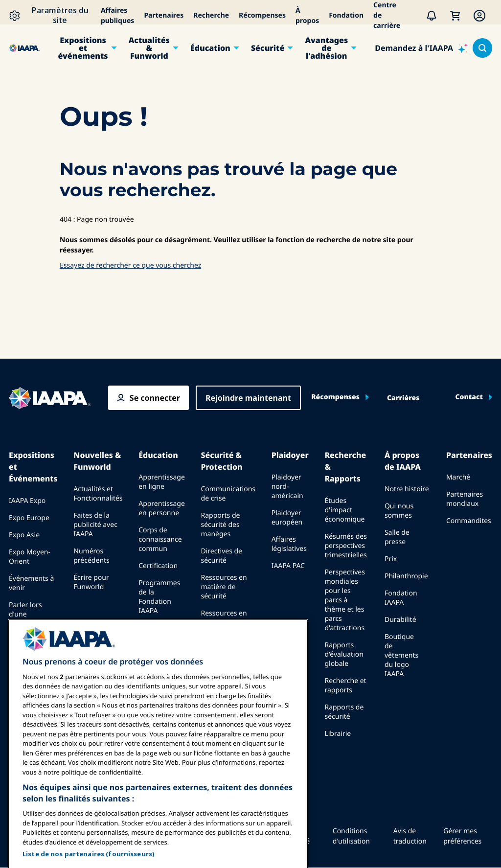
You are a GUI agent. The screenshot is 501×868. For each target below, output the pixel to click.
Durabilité (400, 620)
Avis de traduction (410, 836)
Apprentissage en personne (162, 508)
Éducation (210, 48)
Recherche (211, 15)
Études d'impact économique (344, 510)
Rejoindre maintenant (248, 398)
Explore (150, 628)
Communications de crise (228, 494)
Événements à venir (31, 583)
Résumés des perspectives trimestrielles (346, 546)
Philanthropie (406, 576)
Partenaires (164, 15)
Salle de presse (397, 537)
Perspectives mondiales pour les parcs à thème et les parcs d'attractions (344, 600)
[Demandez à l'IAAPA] (421, 48)
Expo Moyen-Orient (30, 557)
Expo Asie (24, 535)
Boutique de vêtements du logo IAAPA (401, 655)
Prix (391, 559)
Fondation (346, 15)
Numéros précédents (91, 556)
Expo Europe (29, 518)
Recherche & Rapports (345, 467)
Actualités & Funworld (149, 48)
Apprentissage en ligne (162, 482)
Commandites (469, 521)
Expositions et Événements (33, 467)
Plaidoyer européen (287, 518)
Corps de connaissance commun (160, 539)
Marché (458, 477)
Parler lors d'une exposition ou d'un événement (31, 624)
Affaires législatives (289, 544)
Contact (469, 397)
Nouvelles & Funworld (97, 461)
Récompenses (262, 15)
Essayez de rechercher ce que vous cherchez (130, 265)
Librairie (338, 734)
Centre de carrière (387, 15)
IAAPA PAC (288, 566)
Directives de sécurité (222, 556)
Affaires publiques (118, 16)
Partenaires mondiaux (465, 499)
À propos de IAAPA (403, 461)
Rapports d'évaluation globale (344, 654)
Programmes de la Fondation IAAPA (159, 597)
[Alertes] (432, 15)
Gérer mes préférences (462, 836)
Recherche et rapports (345, 685)
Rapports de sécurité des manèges (221, 525)
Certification (158, 566)
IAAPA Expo (27, 501)
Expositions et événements (83, 48)
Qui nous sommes (399, 511)
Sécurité (268, 48)
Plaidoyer (290, 455)
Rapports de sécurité (344, 712)
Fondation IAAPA (401, 598)
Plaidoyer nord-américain (287, 487)
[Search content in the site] (482, 48)
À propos (307, 16)
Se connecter (155, 398)
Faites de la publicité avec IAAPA (95, 525)
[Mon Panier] (455, 15)
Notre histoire (407, 489)
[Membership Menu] (479, 15)
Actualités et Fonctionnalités (98, 494)
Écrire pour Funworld (91, 582)
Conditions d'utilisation (351, 836)
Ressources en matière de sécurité (224, 587)
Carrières (403, 398)
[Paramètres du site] (52, 15)
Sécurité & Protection (222, 461)
